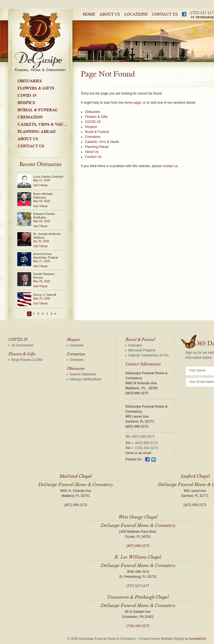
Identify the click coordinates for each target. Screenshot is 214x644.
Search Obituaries (83, 374)
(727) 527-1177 (138, 586)
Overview (77, 345)
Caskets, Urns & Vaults (44, 124)
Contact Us (165, 14)
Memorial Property (142, 350)
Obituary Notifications (86, 379)
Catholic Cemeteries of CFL (149, 355)
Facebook (184, 14)
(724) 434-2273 (146, 448)
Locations (136, 14)
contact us (170, 166)
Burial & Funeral (38, 110)
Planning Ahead (37, 132)
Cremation (30, 117)
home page (133, 103)
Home (89, 14)
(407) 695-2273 (137, 393)
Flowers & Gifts (36, 88)
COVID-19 (27, 95)
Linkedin (154, 459)
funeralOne (198, 639)
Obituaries (30, 81)
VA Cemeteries (22, 345)
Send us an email (138, 453)
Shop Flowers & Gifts (27, 360)
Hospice (26, 103)
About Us (110, 14)
